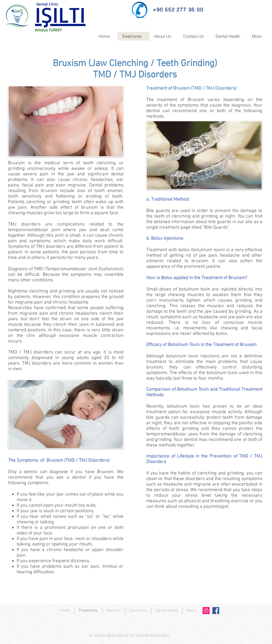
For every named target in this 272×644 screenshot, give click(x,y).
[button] (164, 36)
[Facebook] (216, 611)
